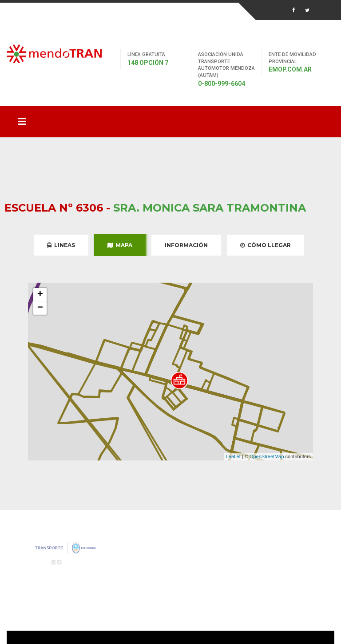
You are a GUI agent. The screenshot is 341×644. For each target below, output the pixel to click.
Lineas (61, 245)
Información (186, 245)
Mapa (120, 245)
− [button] (40, 308)
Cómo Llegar (266, 245)
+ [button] (40, 295)
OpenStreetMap (267, 456)
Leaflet (233, 456)
